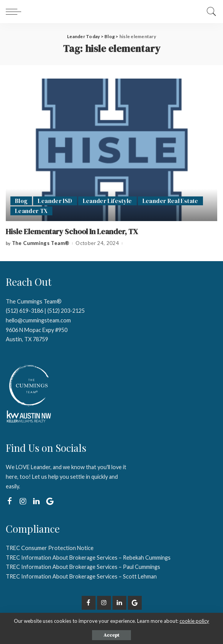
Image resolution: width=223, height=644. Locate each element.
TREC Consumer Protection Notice (50, 548)
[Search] (210, 12)
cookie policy (194, 621)
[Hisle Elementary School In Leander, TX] (111, 150)
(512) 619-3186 (24, 311)
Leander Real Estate (170, 201)
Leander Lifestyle (107, 201)
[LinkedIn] (36, 501)
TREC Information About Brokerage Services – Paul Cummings (83, 567)
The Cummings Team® (41, 243)
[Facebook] (10, 501)
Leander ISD (55, 201)
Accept (111, 635)
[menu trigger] (15, 12)
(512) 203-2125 (66, 311)
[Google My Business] (50, 501)
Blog (21, 201)
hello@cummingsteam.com (38, 320)
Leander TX (31, 211)
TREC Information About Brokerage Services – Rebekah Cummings (88, 558)
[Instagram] (23, 501)
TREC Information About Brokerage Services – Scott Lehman (81, 576)
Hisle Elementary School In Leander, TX (72, 232)
